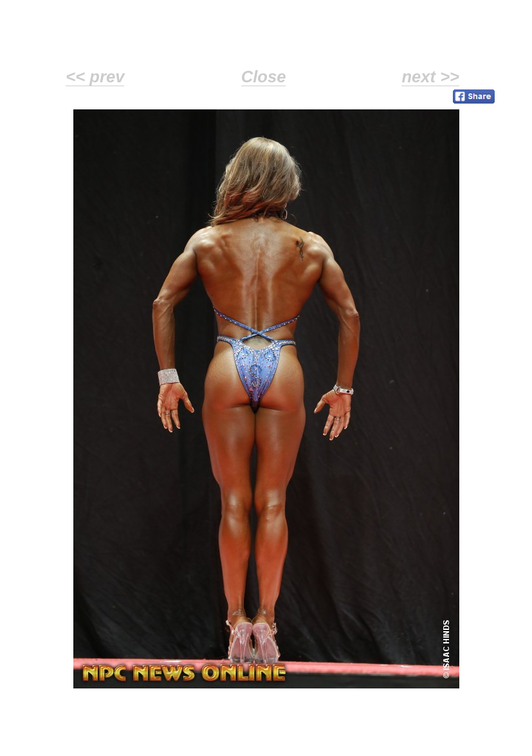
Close (264, 77)
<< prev (95, 77)
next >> (430, 77)
